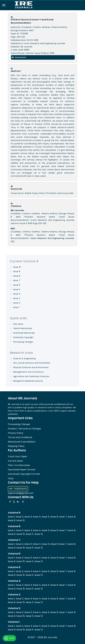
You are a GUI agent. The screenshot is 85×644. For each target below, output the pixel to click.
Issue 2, (20, 517)
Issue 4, (37, 517)
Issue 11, (30, 534)
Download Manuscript (24, 333)
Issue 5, (46, 517)
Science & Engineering (25, 359)
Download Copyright (24, 337)
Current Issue (15, 461)
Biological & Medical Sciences (28, 381)
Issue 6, (54, 517)
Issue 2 (17, 303)
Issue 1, (12, 517)
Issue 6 (17, 285)
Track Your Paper (18, 456)
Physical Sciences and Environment (31, 367)
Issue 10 (17, 267)
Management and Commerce (28, 372)
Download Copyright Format (24, 474)
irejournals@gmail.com (21, 493)
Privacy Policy (16, 433)
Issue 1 (16, 307)
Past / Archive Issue (19, 465)
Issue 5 (17, 289)
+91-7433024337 (18, 489)
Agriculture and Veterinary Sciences (31, 376)
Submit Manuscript (23, 328)
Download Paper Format (22, 470)
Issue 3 (17, 298)
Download (19, 57)
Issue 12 (39, 534)
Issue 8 (17, 276)
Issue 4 (17, 294)
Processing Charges (23, 342)
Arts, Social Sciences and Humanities (32, 363)
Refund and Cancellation (22, 442)
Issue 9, (12, 520)
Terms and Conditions (20, 437)
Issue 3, (28, 517)
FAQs (11, 478)
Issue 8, (72, 517)
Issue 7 (17, 280)
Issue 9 (17, 271)
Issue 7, (63, 517)
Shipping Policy (16, 446)
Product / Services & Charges (24, 429)
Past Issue (18, 324)
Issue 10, (21, 534)
